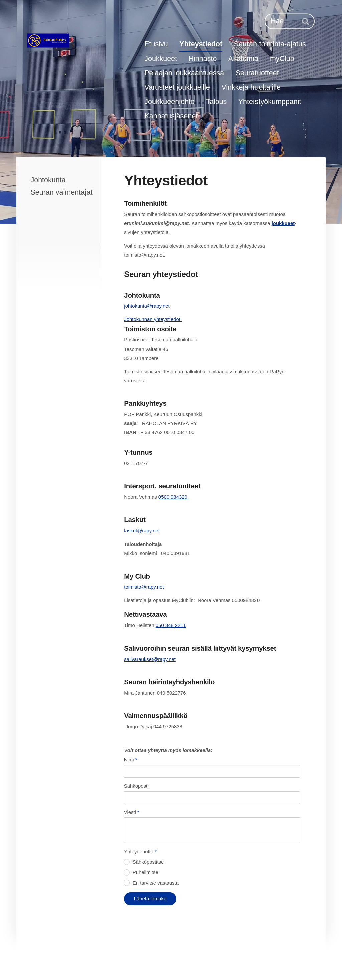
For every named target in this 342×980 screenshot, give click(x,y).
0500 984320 (174, 497)
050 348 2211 (171, 625)
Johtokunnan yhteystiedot (153, 319)
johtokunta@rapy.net (147, 306)
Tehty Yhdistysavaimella (280, 961)
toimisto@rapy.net (144, 587)
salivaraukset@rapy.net (150, 659)
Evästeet (194, 962)
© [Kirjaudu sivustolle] (45, 961)
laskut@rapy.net (142, 531)
